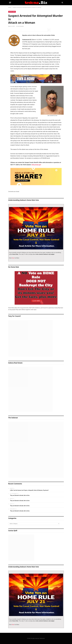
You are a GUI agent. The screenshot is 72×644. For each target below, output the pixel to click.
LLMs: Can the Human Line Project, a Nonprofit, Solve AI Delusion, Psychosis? (29, 490)
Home (10, 7)
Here (13, 258)
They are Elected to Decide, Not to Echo (20, 495)
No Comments (20, 26)
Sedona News (12, 12)
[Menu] (10, 3)
